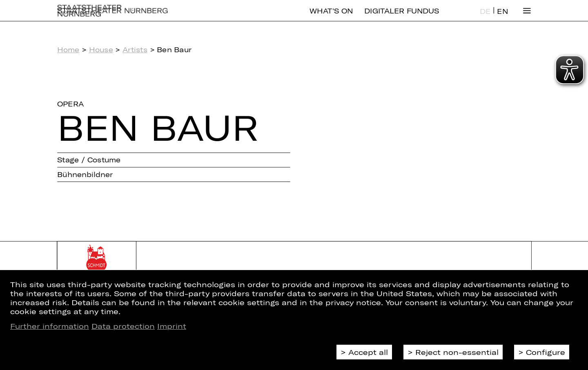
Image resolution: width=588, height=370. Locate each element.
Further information (50, 326)
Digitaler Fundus (402, 17)
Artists (135, 50)
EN (502, 18)
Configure (546, 352)
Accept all (368, 352)
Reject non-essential (457, 352)
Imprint (172, 326)
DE (485, 18)
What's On (331, 17)
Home (68, 50)
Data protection (123, 326)
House (101, 50)
